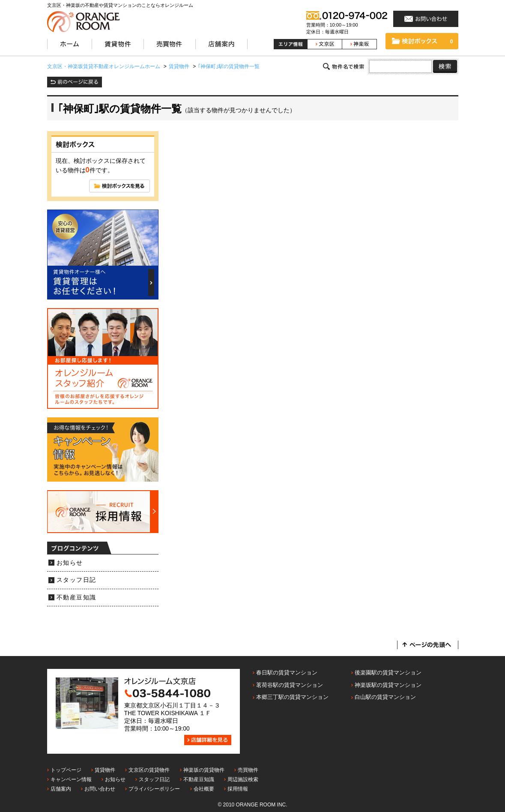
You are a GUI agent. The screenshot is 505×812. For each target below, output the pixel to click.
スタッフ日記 (76, 580)
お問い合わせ (100, 789)
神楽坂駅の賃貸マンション (388, 685)
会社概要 (204, 789)
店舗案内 (61, 789)
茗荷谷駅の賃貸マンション (290, 685)
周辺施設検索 (243, 779)
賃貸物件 (105, 770)
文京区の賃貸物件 (149, 770)
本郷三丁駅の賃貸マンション (292, 697)
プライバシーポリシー (154, 789)
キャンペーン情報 (71, 779)
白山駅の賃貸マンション (385, 697)
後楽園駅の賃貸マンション (388, 673)
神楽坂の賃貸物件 (204, 770)
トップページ (66, 770)
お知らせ (70, 563)
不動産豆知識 (76, 598)
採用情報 (238, 789)
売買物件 (248, 770)
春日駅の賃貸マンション (287, 673)
